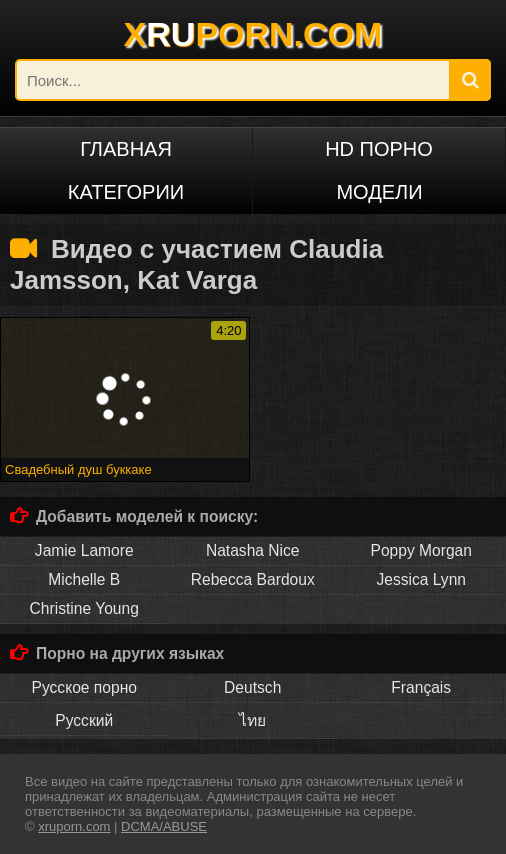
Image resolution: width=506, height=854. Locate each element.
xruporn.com (74, 826)
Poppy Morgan (421, 550)
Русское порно (84, 687)
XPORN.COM (253, 34)
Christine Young (84, 608)
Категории (126, 192)
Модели (379, 192)
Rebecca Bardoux (253, 579)
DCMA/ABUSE (164, 826)
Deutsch (252, 687)
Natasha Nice (253, 550)
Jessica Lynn (421, 579)
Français (421, 687)
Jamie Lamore (84, 550)
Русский (84, 720)
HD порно (379, 149)
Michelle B (84, 579)
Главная (126, 149)
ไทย (252, 720)
